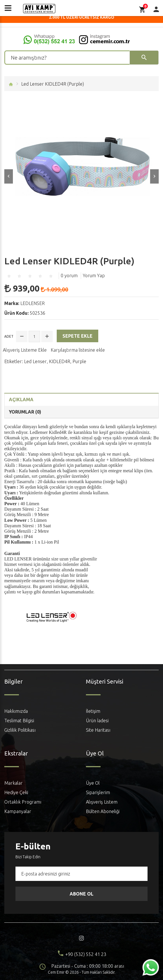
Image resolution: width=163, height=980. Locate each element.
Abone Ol (81, 894)
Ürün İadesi (97, 721)
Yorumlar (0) (25, 412)
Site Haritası (98, 730)
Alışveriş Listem (102, 802)
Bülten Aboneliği (103, 811)
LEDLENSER (33, 303)
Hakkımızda (16, 711)
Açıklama (21, 400)
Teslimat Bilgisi (19, 721)
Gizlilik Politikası (20, 730)
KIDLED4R (60, 361)
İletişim (93, 711)
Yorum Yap (94, 275)
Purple (79, 361)
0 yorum (69, 275)
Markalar (13, 783)
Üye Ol (93, 783)
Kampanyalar (18, 811)
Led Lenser (35, 361)
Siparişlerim (98, 792)
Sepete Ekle (77, 336)
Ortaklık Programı (23, 802)
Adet (9, 336)
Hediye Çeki (16, 792)
